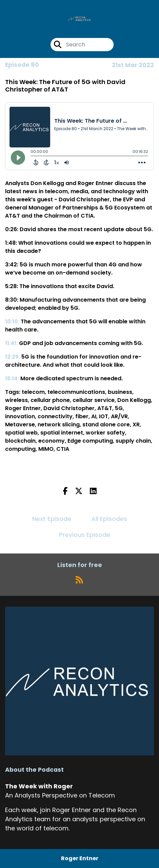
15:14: (12, 378)
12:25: (13, 357)
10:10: (12, 321)
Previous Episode (85, 535)
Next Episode (52, 519)
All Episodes (109, 519)
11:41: (11, 343)
